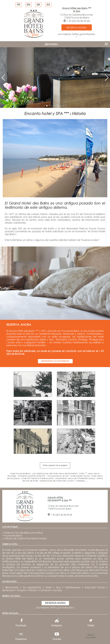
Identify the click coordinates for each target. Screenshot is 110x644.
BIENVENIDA (51, 44)
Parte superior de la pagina (55, 465)
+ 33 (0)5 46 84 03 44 (78, 21)
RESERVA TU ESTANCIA (55, 361)
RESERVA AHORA (55, 603)
